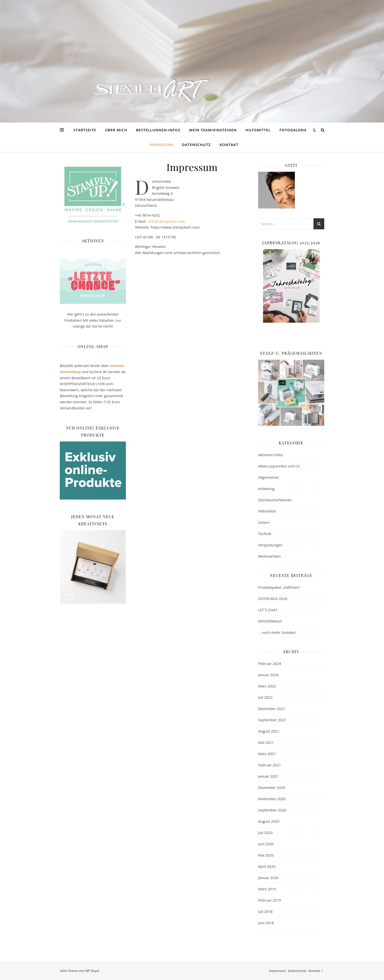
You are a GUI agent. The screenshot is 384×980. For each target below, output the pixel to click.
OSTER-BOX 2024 (273, 599)
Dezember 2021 (272, 709)
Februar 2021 (270, 765)
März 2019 (267, 889)
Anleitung (266, 489)
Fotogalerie (293, 130)
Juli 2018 (265, 911)
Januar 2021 (268, 776)
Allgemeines (269, 477)
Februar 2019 (270, 900)
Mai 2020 (266, 855)
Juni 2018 (266, 923)
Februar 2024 (270, 663)
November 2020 (272, 799)
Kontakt (229, 145)
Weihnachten (269, 556)
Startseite (85, 130)
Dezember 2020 (272, 787)
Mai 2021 (266, 742)
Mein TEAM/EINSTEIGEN (213, 130)
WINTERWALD (270, 621)
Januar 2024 (268, 675)
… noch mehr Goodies (277, 632)
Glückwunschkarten (275, 500)
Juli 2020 (265, 833)
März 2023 (267, 686)
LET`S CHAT (268, 610)
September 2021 (272, 720)
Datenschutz (196, 145)
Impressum (161, 145)
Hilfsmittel (258, 130)
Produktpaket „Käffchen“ (279, 587)
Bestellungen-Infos (158, 130)
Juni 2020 (266, 844)
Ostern (264, 522)
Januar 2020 (268, 878)
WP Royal (92, 971)
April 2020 (267, 866)
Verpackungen (270, 545)
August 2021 (269, 731)
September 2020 (272, 810)
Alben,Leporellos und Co (279, 466)
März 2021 (267, 754)
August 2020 (269, 821)
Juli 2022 (265, 697)
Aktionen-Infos (271, 455)
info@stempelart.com (167, 221)
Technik (265, 534)
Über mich (116, 130)
